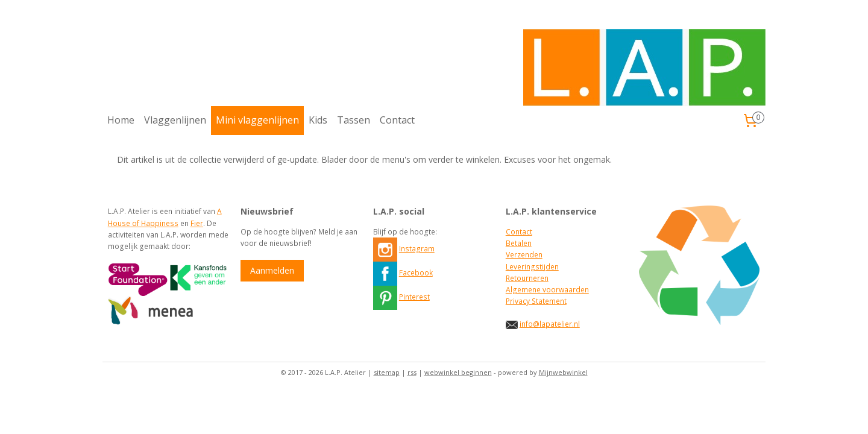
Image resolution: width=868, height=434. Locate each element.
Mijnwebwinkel (563, 372)
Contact (397, 120)
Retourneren (527, 278)
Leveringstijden (532, 267)
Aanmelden (272, 270)
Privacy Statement (536, 301)
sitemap (387, 372)
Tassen (354, 120)
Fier (197, 223)
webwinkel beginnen (458, 372)
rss (412, 372)
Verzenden (524, 255)
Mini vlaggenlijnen (257, 120)
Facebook (416, 273)
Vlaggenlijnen (175, 120)
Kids (318, 120)
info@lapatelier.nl (550, 324)
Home (121, 120)
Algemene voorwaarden (547, 290)
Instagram (417, 249)
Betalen (519, 243)
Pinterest (414, 297)
